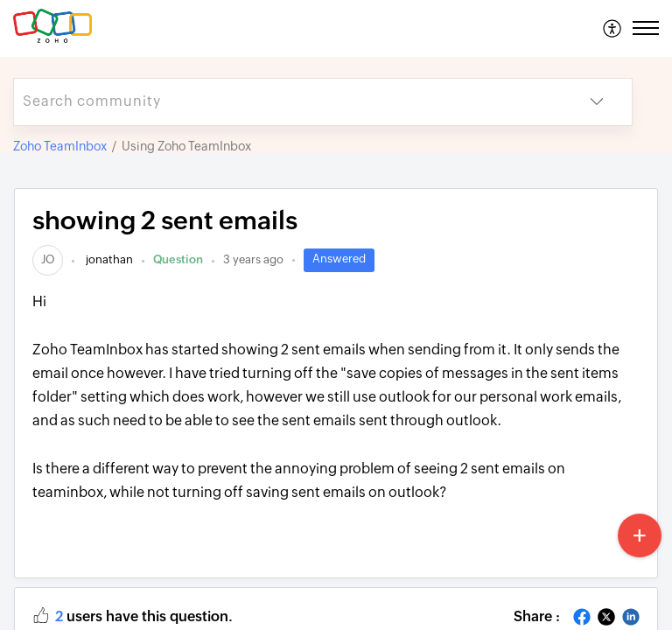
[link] (48, 259)
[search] (288, 102)
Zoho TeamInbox (60, 146)
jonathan (108, 259)
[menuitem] (613, 28)
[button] (613, 28)
